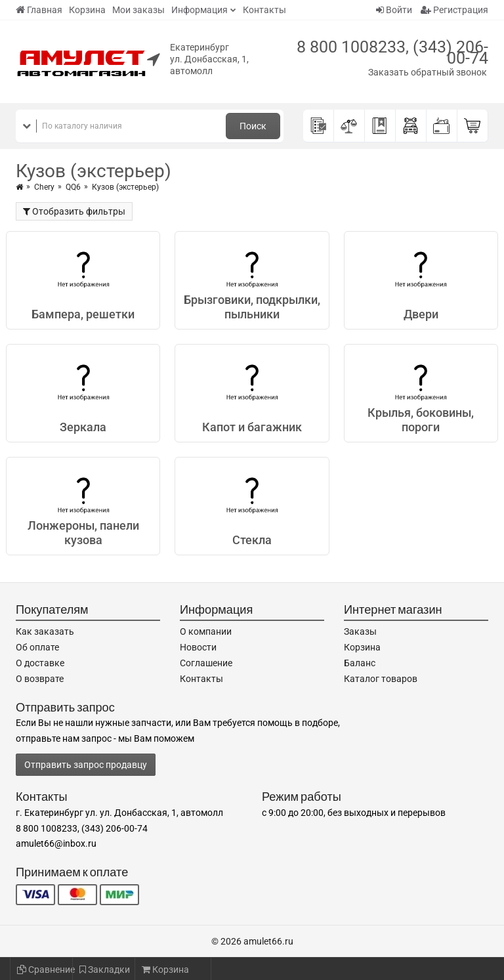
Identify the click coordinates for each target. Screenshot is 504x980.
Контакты (264, 10)
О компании (206, 631)
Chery (44, 187)
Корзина (87, 10)
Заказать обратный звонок (428, 72)
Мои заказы (138, 10)
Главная (39, 10)
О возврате (40, 679)
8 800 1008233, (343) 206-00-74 (392, 53)
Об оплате (37, 647)
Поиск (253, 126)
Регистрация (454, 10)
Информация (199, 10)
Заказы (360, 631)
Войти (394, 10)
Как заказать (45, 631)
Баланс (360, 663)
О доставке (40, 663)
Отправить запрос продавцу (86, 765)
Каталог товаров (381, 679)
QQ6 (73, 187)
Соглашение (206, 663)
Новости (198, 647)
